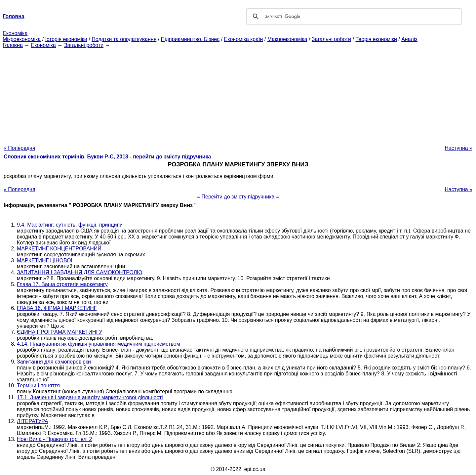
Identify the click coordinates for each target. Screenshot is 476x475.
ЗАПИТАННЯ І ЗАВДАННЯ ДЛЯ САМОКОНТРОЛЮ (80, 272)
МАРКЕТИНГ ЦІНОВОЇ (45, 260)
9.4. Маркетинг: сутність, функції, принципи (70, 225)
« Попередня (20, 148)
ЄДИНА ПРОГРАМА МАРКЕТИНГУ (59, 332)
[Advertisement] (238, 95)
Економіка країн (244, 39)
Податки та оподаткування (124, 39)
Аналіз (409, 39)
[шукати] (353, 17)
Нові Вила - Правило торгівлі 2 (54, 439)
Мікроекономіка (22, 39)
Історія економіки (66, 39)
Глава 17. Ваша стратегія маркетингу (62, 284)
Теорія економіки (376, 39)
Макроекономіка (287, 39)
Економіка (15, 33)
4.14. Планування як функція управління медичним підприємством (99, 344)
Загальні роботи (331, 39)
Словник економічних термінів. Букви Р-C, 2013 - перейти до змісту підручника (107, 157)
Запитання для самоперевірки (54, 362)
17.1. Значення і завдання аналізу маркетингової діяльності (90, 397)
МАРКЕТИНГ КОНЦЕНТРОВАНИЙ (59, 249)
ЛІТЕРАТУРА (33, 421)
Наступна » (458, 148)
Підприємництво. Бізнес (190, 39)
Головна (13, 45)
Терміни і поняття (38, 386)
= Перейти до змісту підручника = (238, 197)
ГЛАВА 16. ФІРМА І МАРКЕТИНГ (57, 308)
